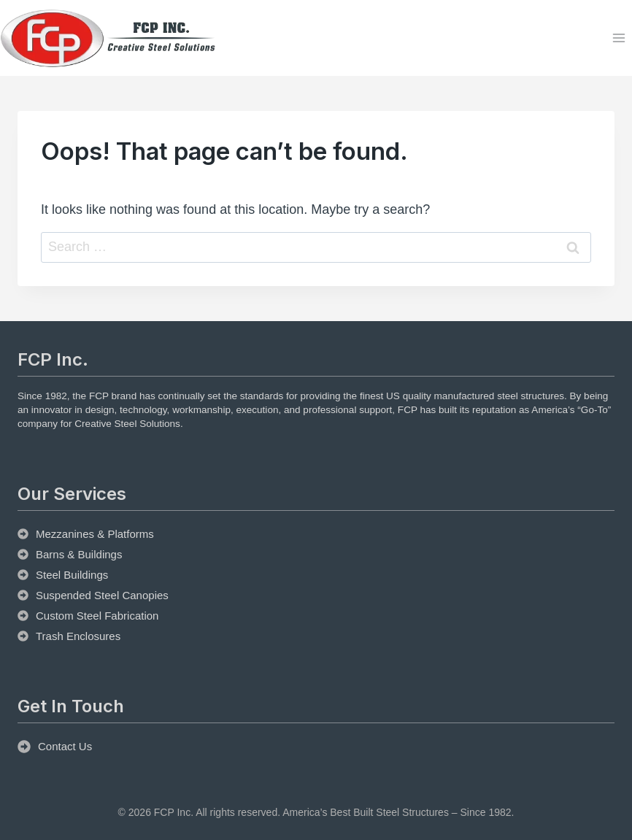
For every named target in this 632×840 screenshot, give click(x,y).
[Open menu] (618, 38)
